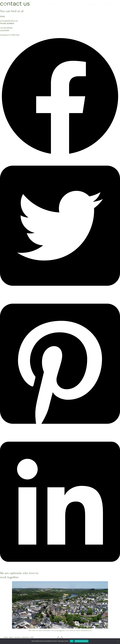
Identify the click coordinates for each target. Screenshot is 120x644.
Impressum (92, 5)
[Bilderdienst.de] (7, 5)
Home (6, 637)
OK (72, 641)
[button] (60, 156)
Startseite (45, 5)
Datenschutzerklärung (81, 641)
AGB (84, 5)
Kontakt (55, 5)
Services (18, 637)
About (12, 637)
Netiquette (76, 5)
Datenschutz (65, 5)
